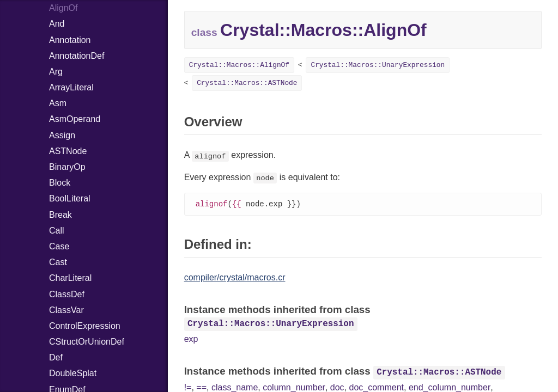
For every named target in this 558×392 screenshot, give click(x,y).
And (57, 24)
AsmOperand (75, 119)
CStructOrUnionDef (87, 342)
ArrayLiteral (71, 87)
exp (191, 339)
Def (56, 357)
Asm (58, 103)
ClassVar (66, 310)
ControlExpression (85, 326)
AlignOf (63, 8)
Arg (56, 72)
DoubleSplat (73, 373)
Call (57, 231)
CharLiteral (70, 278)
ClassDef (67, 294)
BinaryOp (67, 167)
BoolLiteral (70, 198)
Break (60, 215)
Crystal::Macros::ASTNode (247, 83)
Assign (62, 135)
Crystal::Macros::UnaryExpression (378, 65)
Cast (58, 262)
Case (59, 246)
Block (60, 183)
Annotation (70, 40)
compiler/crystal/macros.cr (235, 278)
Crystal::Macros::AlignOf (239, 65)
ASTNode (68, 151)
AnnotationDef (77, 56)
